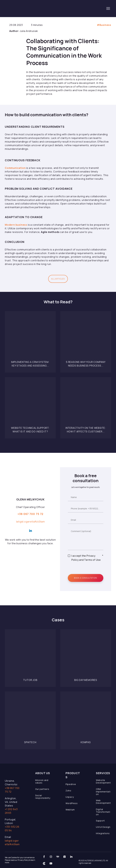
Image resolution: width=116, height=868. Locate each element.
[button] (58, 279)
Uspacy (70, 797)
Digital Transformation (103, 812)
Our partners (42, 789)
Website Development (103, 781)
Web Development (103, 802)
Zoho (68, 791)
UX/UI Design (103, 827)
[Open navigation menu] (108, 8)
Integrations (103, 833)
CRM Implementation (103, 792)
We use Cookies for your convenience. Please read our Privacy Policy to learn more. (20, 860)
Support (100, 821)
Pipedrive (71, 784)
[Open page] (30, 337)
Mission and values (42, 781)
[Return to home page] (26, 8)
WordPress (72, 803)
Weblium (70, 810)
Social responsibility (43, 797)
